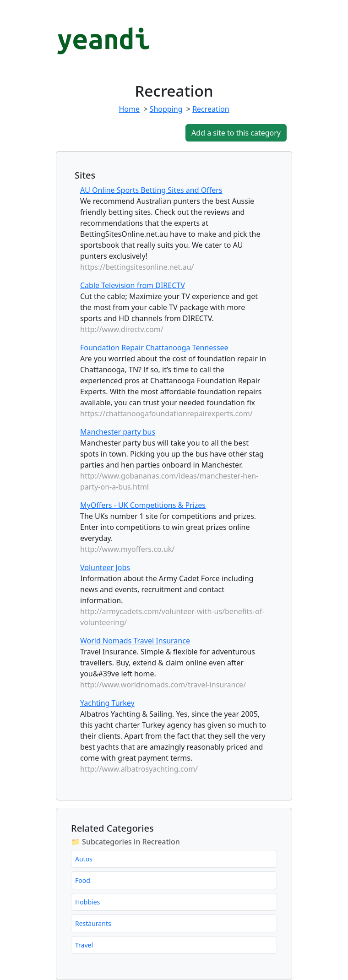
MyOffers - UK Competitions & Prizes (143, 505)
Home (129, 109)
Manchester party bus (118, 432)
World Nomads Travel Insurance (135, 641)
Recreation (211, 109)
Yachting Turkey (107, 703)
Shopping (166, 109)
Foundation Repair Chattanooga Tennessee (154, 348)
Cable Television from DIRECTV (133, 285)
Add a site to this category (236, 133)
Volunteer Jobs (105, 567)
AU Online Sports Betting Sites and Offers (151, 190)
